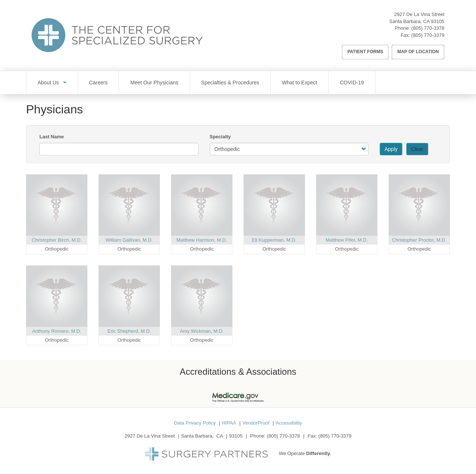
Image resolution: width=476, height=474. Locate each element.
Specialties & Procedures (230, 83)
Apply (391, 149)
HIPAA (229, 423)
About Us (48, 83)
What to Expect (300, 83)
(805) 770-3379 (428, 35)
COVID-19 (352, 83)
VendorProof (256, 423)
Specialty (220, 137)
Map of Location (418, 52)
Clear (417, 149)
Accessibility (289, 423)
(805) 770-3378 (428, 28)
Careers (99, 83)
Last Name (52, 137)
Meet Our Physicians (154, 83)
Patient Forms (365, 52)
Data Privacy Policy (195, 423)
